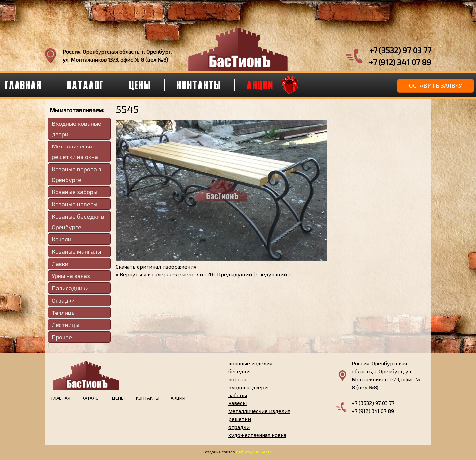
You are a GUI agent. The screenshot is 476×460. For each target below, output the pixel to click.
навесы (238, 403)
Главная (61, 398)
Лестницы (65, 325)
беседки (239, 371)
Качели (61, 239)
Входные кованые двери (76, 129)
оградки (239, 427)
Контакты (199, 85)
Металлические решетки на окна (75, 151)
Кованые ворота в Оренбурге (77, 174)
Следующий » (274, 274)
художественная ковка (257, 435)
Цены (140, 85)
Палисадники (70, 288)
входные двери (248, 387)
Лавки (60, 264)
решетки (240, 419)
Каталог (86, 85)
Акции (260, 85)
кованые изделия (250, 363)
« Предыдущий (232, 274)
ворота (237, 379)
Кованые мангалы (76, 251)
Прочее (62, 337)
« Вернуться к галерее (144, 274)
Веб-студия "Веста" (255, 452)
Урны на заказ (71, 276)
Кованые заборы (74, 192)
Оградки (63, 300)
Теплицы (64, 313)
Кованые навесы (74, 204)
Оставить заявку (436, 85)
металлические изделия (259, 411)
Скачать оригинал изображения (156, 266)
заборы (238, 395)
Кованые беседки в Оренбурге (78, 222)
